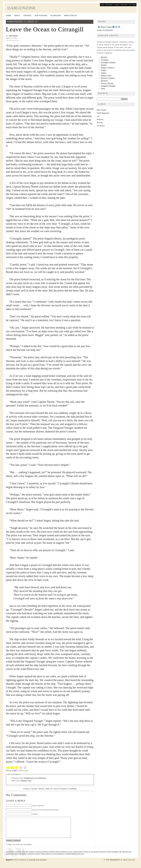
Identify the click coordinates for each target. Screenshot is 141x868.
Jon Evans (13, 36)
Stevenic (104, 81)
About (17, 16)
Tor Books (101, 126)
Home (9, 16)
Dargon (104, 65)
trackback (73, 789)
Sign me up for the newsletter (19, 849)
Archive (34, 789)
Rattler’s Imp (26, 781)
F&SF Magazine (103, 113)
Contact (27, 16)
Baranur (104, 57)
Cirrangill (105, 60)
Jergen (104, 70)
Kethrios (100, 119)
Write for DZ (70, 16)
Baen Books (102, 110)
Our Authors (41, 16)
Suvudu (100, 123)
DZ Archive (56, 16)
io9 (98, 116)
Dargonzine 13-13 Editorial (35, 778)
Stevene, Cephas (108, 78)
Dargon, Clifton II (108, 68)
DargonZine (22, 8)
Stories (41, 789)
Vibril (103, 88)
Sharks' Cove (106, 75)
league (104, 73)
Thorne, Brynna (107, 83)
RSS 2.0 (49, 789)
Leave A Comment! (105, 30)
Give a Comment (61, 789)
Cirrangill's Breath (108, 62)
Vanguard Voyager (108, 86)
